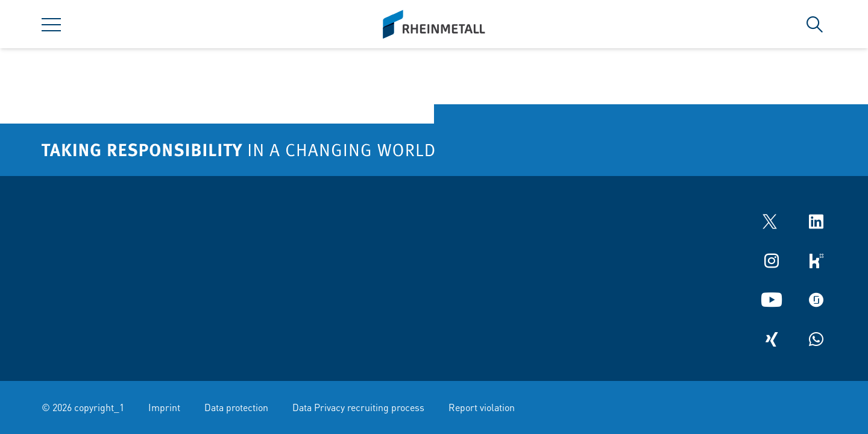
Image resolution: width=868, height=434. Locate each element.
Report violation (482, 407)
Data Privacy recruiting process (358, 407)
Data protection (236, 407)
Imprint (164, 407)
